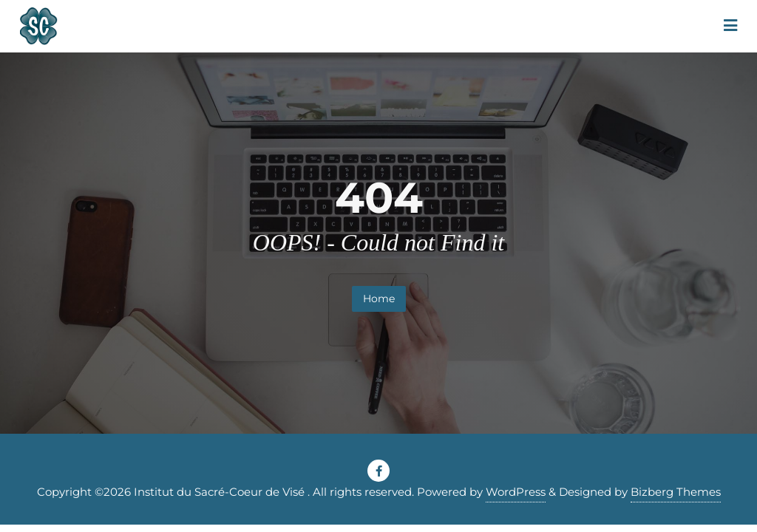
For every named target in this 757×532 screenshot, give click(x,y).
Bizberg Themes (676, 492)
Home (379, 299)
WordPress (516, 492)
